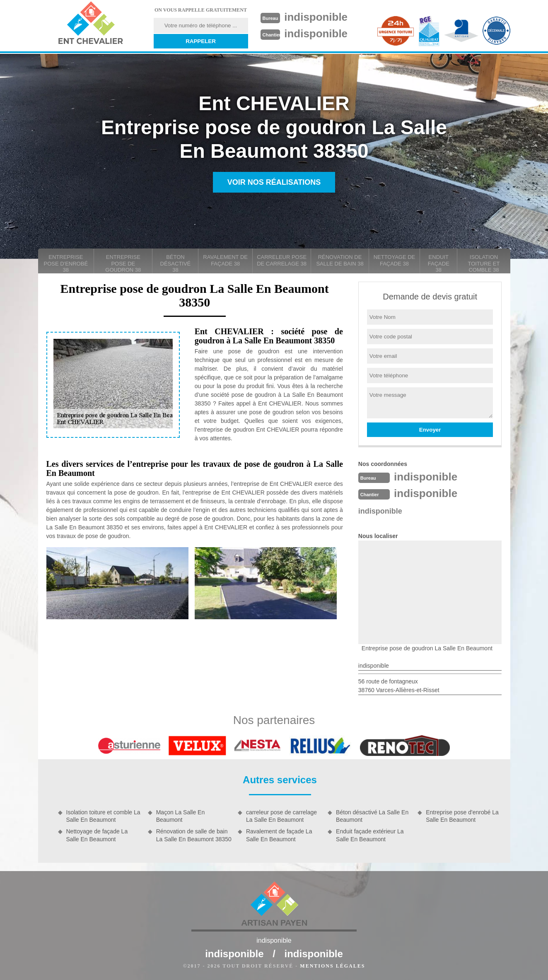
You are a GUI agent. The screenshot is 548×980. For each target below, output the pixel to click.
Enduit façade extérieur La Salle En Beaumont (370, 835)
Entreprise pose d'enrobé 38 (66, 263)
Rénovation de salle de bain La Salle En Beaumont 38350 (194, 835)
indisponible (316, 17)
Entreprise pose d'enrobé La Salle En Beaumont (462, 816)
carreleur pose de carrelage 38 (282, 260)
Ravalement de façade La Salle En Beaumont (279, 835)
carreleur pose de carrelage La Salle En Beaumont (281, 816)
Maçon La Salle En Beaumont (181, 816)
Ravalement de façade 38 (225, 260)
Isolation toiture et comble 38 (484, 263)
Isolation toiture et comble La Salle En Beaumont (103, 816)
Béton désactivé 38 (176, 263)
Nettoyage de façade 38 (395, 260)
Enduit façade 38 (439, 263)
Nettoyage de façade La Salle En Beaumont (97, 835)
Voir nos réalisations (274, 182)
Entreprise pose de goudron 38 (123, 263)
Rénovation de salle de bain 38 (340, 260)
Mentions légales (332, 966)
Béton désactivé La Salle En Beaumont (372, 816)
